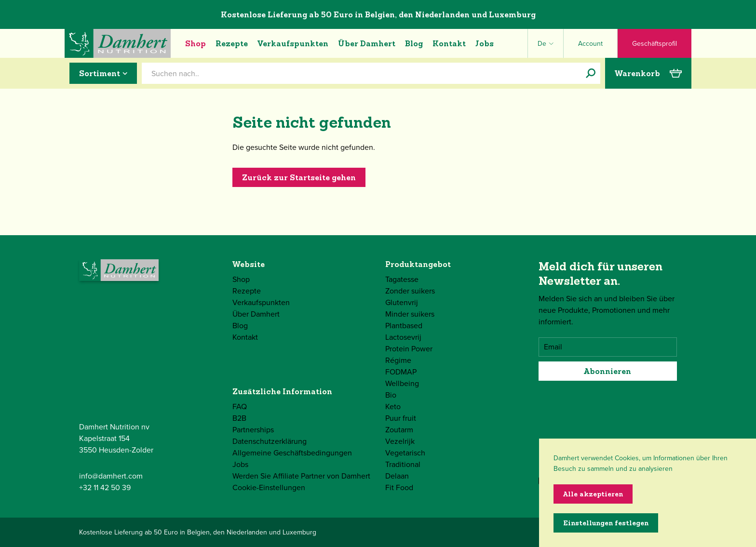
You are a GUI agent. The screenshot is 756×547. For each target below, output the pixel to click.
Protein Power (409, 349)
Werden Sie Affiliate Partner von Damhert (301, 476)
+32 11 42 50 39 (105, 487)
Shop (196, 43)
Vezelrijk (400, 441)
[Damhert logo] (118, 43)
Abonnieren (607, 371)
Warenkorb (648, 73)
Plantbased (404, 326)
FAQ (240, 407)
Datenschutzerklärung (270, 441)
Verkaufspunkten (293, 43)
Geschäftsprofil (655, 44)
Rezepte (232, 43)
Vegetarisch (405, 453)
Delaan (397, 476)
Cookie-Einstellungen (269, 487)
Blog (414, 43)
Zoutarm (399, 430)
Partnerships (253, 430)
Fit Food (399, 487)
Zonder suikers (410, 291)
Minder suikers (410, 314)
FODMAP (401, 372)
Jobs (485, 43)
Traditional (403, 464)
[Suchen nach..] (591, 73)
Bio (391, 395)
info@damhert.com (111, 476)
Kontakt (449, 43)
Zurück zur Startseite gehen (299, 177)
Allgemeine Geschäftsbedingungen (292, 453)
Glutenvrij (402, 302)
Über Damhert (367, 43)
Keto (393, 407)
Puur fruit (401, 418)
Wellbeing (402, 383)
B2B (239, 418)
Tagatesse (402, 279)
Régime (398, 360)
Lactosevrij (403, 337)
